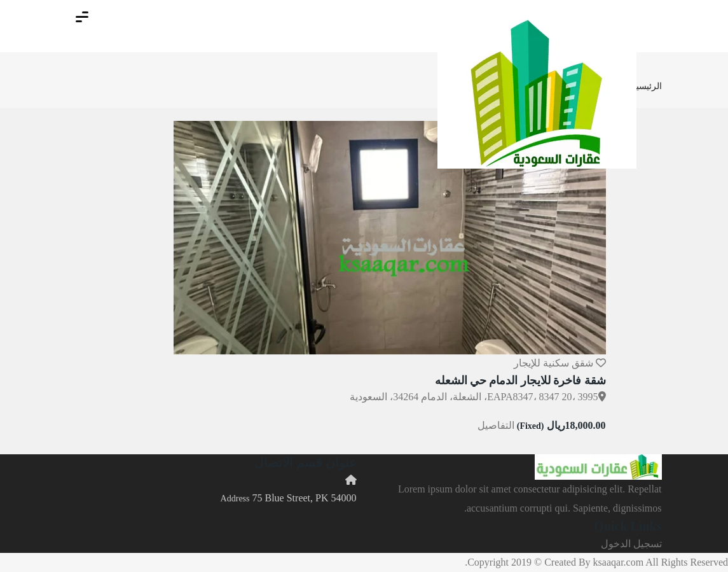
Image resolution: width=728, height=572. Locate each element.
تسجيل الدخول (631, 544)
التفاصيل (496, 425)
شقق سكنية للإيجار (553, 363)
